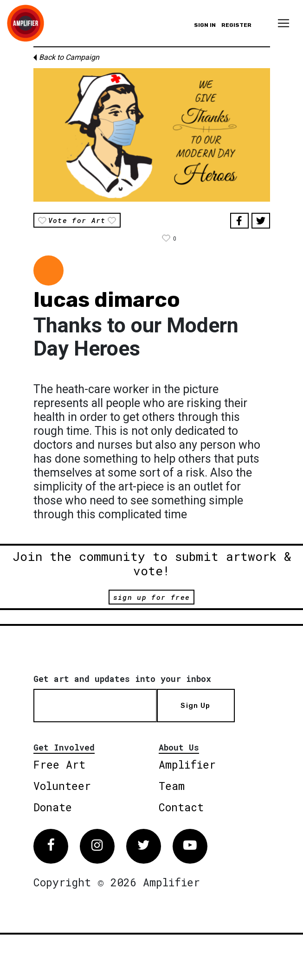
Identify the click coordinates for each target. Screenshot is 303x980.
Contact (181, 807)
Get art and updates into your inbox (122, 679)
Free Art (59, 764)
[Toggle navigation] (284, 23)
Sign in (205, 25)
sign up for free (151, 597)
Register (236, 25)
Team (172, 786)
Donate (53, 807)
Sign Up (195, 706)
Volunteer (62, 786)
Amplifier (187, 764)
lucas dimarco (107, 300)
